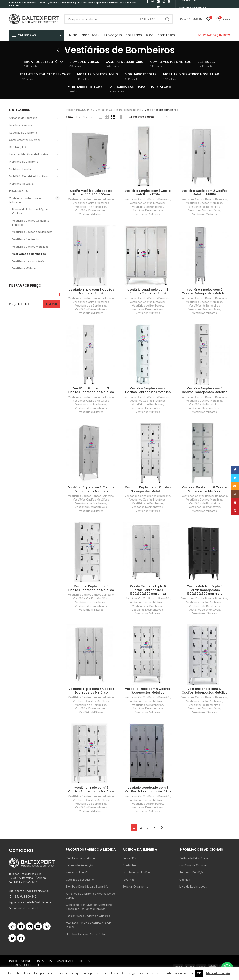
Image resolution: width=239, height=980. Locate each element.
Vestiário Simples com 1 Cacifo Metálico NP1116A (148, 193)
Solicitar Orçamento (135, 886)
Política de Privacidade (194, 858)
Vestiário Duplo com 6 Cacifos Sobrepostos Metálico (148, 489)
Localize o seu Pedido (136, 872)
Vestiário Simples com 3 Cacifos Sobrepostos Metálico (91, 390)
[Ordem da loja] (149, 117)
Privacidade (64, 961)
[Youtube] (22, 938)
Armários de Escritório (23, 118)
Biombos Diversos (20, 125)
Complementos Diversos (25, 140)
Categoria (148, 19)
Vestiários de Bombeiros (91, 207)
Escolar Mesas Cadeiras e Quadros (88, 916)
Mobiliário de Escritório (24, 162)
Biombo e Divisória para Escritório (87, 886)
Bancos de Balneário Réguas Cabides (30, 211)
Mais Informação (218, 973)
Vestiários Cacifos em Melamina (32, 232)
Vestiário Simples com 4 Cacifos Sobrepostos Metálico (148, 390)
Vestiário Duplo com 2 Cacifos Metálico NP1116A (205, 193)
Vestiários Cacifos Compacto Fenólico (31, 223)
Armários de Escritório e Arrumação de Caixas (90, 896)
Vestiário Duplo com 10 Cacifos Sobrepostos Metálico (91, 588)
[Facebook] (22, 926)
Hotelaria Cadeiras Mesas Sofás (86, 934)
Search (167, 19)
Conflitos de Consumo (194, 865)
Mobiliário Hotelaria (21, 183)
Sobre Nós (129, 858)
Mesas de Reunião (77, 872)
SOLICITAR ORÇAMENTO (214, 35)
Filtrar (51, 304)
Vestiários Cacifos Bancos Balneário (118, 110)
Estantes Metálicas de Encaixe (28, 154)
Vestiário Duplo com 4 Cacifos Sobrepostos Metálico (91, 489)
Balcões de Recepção (79, 865)
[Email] (39, 926)
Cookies (185, 879)
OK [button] (199, 973)
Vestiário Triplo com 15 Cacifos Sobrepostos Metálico (91, 789)
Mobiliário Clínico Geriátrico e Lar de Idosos (89, 925)
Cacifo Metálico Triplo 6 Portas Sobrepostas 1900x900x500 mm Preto (205, 590)
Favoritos (129, 879)
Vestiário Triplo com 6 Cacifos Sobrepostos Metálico (91, 691)
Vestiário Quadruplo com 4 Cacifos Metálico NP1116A (148, 291)
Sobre (26, 961)
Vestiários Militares (91, 214)
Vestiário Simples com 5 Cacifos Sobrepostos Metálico (205, 390)
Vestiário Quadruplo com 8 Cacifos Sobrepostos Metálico (148, 789)
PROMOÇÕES (18, 191)
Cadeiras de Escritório (23, 133)
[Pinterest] (48, 926)
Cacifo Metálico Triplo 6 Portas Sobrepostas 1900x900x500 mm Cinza (148, 590)
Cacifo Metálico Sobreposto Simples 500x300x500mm (91, 193)
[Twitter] (13, 938)
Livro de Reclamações (193, 886)
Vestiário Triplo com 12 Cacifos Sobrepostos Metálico (205, 691)
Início (69, 110)
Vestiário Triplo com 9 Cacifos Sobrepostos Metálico (148, 691)
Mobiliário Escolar (20, 169)
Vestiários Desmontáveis (91, 210)
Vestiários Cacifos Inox (27, 239)
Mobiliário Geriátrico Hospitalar (29, 176)
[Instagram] (31, 926)
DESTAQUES (18, 147)
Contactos (129, 865)
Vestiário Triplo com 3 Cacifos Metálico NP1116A (91, 291)
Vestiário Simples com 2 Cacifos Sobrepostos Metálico (205, 291)
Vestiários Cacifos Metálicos (91, 203)
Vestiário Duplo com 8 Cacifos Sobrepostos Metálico (205, 489)
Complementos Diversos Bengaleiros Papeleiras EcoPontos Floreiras (89, 907)
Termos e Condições (193, 872)
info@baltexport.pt (26, 908)
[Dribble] (13, 926)
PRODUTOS (84, 110)
